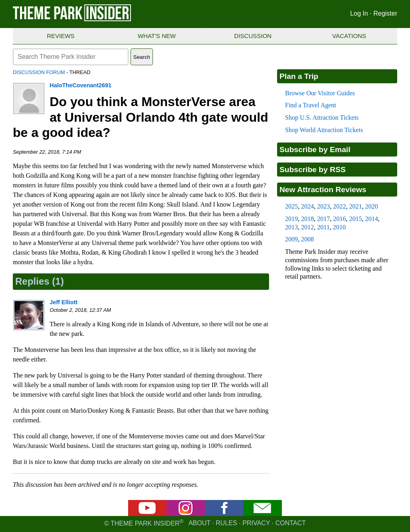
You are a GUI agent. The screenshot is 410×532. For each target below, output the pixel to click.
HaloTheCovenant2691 (80, 85)
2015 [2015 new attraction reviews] (356, 219)
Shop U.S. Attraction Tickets (322, 117)
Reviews (61, 36)
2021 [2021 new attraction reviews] (356, 206)
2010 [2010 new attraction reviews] (339, 227)
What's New (157, 36)
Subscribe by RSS (313, 170)
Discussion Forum (39, 72)
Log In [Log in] (359, 13)
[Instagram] (186, 514)
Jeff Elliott (64, 302)
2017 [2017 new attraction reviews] (324, 219)
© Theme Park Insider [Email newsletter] (146, 523)
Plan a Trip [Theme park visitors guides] (299, 76)
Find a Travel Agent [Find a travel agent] (311, 105)
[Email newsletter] (263, 514)
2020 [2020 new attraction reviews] (372, 206)
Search (142, 57)
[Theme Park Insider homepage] (72, 19)
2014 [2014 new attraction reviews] (372, 219)
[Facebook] (224, 514)
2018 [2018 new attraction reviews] (307, 219)
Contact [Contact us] (291, 523)
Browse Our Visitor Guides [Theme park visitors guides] (320, 93)
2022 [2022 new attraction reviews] (340, 206)
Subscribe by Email (315, 150)
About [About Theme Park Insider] (200, 523)
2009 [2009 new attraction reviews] (291, 239)
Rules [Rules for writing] (226, 523)
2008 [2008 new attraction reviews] (307, 239)
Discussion (253, 36)
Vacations (349, 36)
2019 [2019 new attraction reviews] (291, 219)
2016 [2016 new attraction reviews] (340, 219)
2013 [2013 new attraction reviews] (291, 227)
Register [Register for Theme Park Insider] (385, 13)
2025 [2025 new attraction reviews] (291, 206)
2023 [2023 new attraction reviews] (324, 206)
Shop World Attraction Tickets (324, 130)
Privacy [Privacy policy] (256, 523)
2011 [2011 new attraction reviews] (323, 227)
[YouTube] (147, 514)
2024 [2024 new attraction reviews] (307, 206)
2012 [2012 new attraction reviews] (307, 227)
